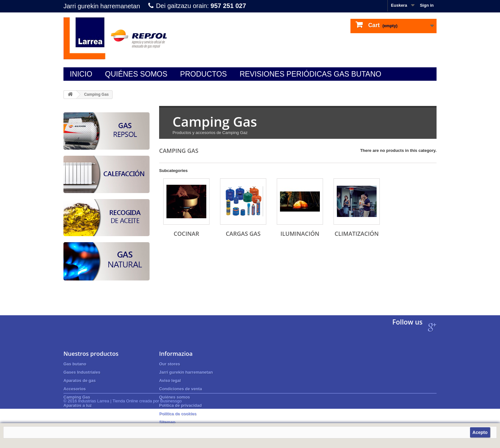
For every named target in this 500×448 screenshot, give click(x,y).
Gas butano (75, 364)
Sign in (427, 5)
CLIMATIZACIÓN (357, 234)
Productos (204, 74)
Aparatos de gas (80, 381)
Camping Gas (77, 397)
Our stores (170, 364)
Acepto (480, 432)
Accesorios (75, 389)
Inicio (81, 74)
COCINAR (187, 234)
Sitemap (167, 422)
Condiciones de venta (180, 389)
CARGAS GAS (243, 234)
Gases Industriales (82, 372)
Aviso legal (170, 381)
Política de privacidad (180, 405)
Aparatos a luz (78, 405)
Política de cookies (178, 414)
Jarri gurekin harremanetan (102, 6)
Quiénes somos (136, 74)
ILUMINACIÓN (300, 234)
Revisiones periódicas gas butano (310, 74)
